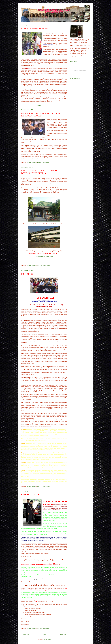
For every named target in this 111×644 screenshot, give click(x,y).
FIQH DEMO (27, 274)
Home (45, 634)
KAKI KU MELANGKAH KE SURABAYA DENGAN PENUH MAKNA (40, 172)
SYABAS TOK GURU (31, 495)
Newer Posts (26, 634)
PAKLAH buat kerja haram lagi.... (35, 29)
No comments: (46, 162)
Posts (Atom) (48, 639)
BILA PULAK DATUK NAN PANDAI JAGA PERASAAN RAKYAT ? (41, 115)
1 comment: (46, 105)
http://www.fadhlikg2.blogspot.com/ (44, 256)
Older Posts (63, 634)
